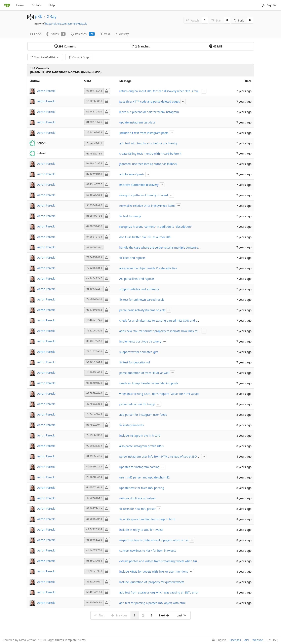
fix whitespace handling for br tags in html (147, 519)
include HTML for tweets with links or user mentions (154, 571)
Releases (83, 34)
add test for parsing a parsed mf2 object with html (153, 603)
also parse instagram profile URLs (142, 446)
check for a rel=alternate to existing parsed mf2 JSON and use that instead (168, 320)
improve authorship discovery (139, 185)
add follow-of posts (132, 174)
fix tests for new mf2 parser (137, 509)
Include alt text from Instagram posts (144, 133)
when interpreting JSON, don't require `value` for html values (159, 394)
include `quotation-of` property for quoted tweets (152, 582)
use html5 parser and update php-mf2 (145, 477)
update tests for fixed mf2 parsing (142, 488)
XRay (52, 16)
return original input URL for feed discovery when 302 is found (160, 91)
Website (258, 640)
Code (35, 34)
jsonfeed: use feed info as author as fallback (148, 164)
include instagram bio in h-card (140, 436)
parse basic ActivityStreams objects (142, 310)
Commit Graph (79, 57)
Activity (122, 34)
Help (52, 5)
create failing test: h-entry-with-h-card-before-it (150, 154)
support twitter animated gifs (139, 352)
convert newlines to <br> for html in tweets (148, 551)
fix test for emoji (130, 216)
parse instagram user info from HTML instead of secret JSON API (162, 456)
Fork (239, 20)
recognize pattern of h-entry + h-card (144, 195)
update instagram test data (137, 122)
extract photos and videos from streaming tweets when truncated (163, 561)
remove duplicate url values (138, 498)
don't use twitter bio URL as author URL (145, 237)
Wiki (105, 34)
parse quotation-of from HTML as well (144, 373)
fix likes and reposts (132, 258)
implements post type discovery (140, 341)
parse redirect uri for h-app (137, 404)
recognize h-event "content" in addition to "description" (156, 227)
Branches (140, 46)
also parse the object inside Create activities (148, 268)
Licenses (235, 640)
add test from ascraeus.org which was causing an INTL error (159, 592)
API (247, 640)
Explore (36, 5)
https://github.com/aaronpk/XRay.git (66, 24)
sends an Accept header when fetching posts (149, 383)
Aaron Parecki (46, 91)
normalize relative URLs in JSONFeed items (147, 206)
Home (20, 5)
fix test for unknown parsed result (142, 300)
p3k (38, 16)
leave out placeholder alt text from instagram (149, 112)
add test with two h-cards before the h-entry (148, 143)
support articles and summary (139, 289)
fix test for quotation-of (135, 362)
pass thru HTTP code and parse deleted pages (150, 101)
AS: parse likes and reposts (137, 279)
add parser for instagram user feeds (143, 415)
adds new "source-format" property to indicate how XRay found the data (167, 331)
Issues (56, 34)
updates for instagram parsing (139, 467)
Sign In (269, 5)
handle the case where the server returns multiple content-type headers (167, 247)
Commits (65, 46)
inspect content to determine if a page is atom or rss (154, 540)
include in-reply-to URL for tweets (141, 530)
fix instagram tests (132, 425)
